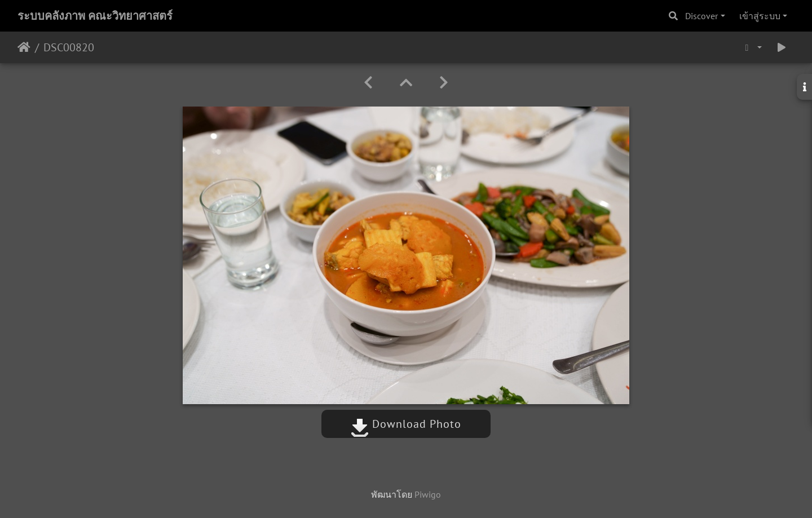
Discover (701, 16)
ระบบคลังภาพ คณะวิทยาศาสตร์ (95, 16)
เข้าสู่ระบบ (760, 16)
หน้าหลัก (24, 47)
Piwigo (428, 494)
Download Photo (406, 424)
